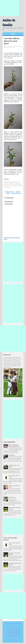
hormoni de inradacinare (12, 185)
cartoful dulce (16, 53)
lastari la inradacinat (14, 186)
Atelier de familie (9, 182)
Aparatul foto (12, 455)
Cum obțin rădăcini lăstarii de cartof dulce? (12, 41)
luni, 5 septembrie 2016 (10, 46)
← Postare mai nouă (9, 192)
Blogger (16, 641)
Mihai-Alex (15, 639)
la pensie (10, 58)
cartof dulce (15, 182)
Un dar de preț (12, 497)
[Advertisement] (10, 8)
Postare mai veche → (17, 193)
